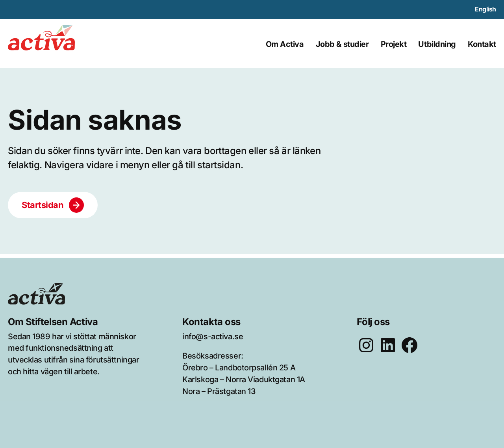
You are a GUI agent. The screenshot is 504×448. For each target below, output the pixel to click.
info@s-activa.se (213, 336)
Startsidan (43, 205)
